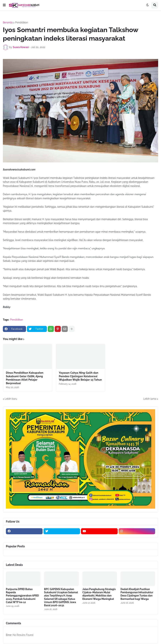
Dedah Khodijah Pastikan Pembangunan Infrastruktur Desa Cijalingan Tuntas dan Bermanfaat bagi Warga (137, 594)
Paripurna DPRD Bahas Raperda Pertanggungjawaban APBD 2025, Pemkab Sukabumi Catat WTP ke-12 (22, 596)
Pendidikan (22, 22)
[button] (4, 5)
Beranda (8, 22)
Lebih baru (11, 399)
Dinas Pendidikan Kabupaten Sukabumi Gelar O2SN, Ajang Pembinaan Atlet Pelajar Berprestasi (25, 378)
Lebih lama (150, 399)
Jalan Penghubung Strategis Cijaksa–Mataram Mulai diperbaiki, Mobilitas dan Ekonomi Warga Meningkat (99, 594)
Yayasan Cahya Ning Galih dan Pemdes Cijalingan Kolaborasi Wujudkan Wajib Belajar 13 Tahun (80, 376)
